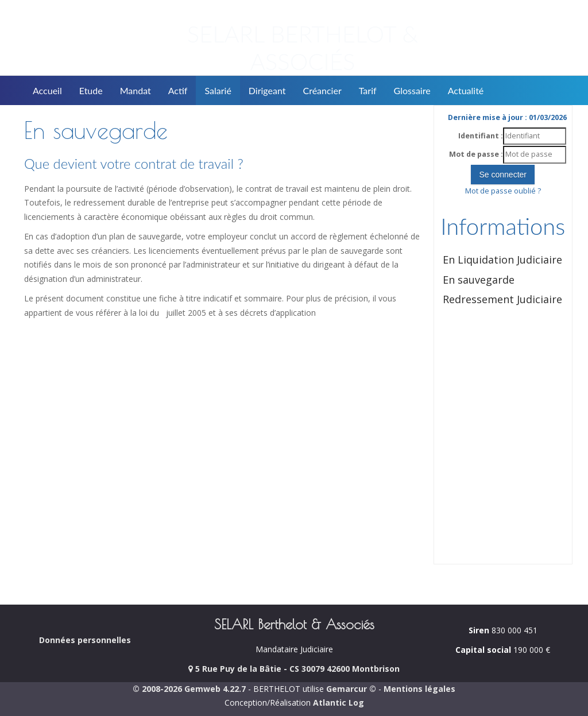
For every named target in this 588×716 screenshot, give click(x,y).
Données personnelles (85, 640)
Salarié (218, 90)
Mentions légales (419, 689)
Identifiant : (481, 136)
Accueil (47, 90)
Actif (178, 90)
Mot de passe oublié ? (503, 191)
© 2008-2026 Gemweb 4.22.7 (189, 689)
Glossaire (412, 90)
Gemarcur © (351, 689)
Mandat (136, 90)
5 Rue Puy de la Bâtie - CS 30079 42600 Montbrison (294, 669)
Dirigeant (267, 90)
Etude (91, 90)
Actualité (466, 90)
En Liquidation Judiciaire (502, 260)
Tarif (368, 90)
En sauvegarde (479, 280)
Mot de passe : (476, 154)
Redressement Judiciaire (502, 299)
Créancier (322, 90)
